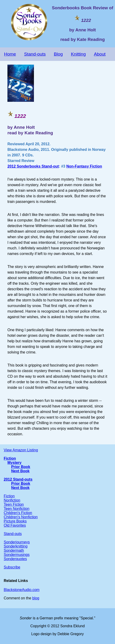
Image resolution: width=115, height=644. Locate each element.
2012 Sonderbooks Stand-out (33, 166)
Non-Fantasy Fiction (84, 166)
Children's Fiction (18, 513)
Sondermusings (17, 555)
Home (10, 54)
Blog (58, 54)
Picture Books (15, 521)
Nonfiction (12, 500)
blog (36, 598)
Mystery (14, 463)
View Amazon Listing (21, 450)
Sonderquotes (15, 559)
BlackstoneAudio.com (22, 590)
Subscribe (12, 567)
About (100, 54)
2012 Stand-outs (18, 479)
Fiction (10, 458)
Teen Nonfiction (16, 509)
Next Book (20, 471)
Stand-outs (35, 54)
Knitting (78, 54)
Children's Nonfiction (21, 517)
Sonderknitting (16, 546)
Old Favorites (15, 525)
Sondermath (14, 550)
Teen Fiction (14, 504)
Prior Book (21, 467)
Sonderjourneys (17, 542)
